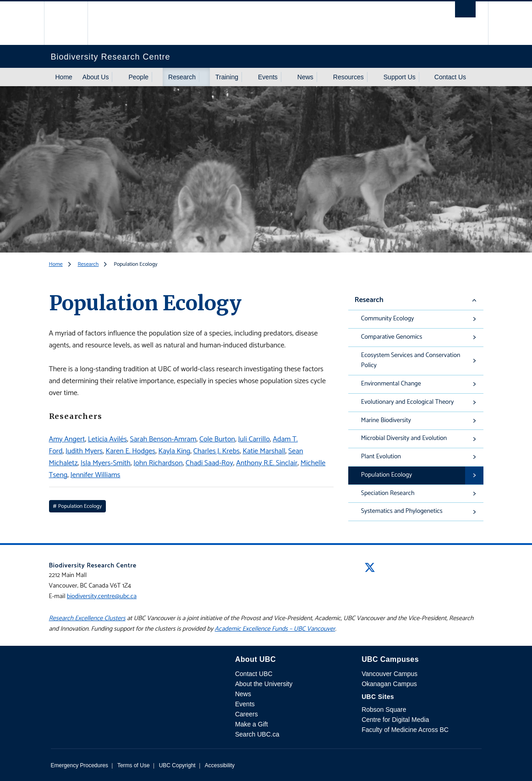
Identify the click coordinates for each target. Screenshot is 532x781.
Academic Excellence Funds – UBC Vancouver (275, 629)
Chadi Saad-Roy (209, 463)
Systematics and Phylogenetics (402, 511)
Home (64, 77)
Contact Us (450, 77)
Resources (348, 77)
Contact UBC (254, 674)
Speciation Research (388, 493)
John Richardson (158, 463)
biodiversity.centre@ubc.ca (102, 597)
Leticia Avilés (107, 439)
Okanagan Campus (389, 684)
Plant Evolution (381, 457)
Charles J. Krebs (217, 451)
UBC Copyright (177, 765)
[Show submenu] (117, 77)
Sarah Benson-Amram (163, 439)
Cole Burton (217, 439)
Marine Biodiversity (386, 421)
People (138, 77)
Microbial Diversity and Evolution (404, 438)
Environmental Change (391, 384)
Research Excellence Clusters (87, 619)
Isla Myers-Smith (106, 463)
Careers (247, 714)
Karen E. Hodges (131, 451)
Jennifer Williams (96, 475)
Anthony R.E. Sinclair (267, 463)
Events (268, 77)
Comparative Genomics (392, 337)
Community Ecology (388, 319)
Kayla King (174, 451)
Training (227, 77)
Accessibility (220, 765)
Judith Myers (84, 451)
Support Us (400, 77)
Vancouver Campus (389, 674)
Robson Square (384, 709)
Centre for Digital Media (395, 720)
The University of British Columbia (73, 23)
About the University (264, 684)
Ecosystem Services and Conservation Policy (411, 361)
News (305, 77)
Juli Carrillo (254, 439)
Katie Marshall (264, 451)
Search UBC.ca (257, 734)
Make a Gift (252, 724)
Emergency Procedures (80, 765)
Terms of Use (134, 765)
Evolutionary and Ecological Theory (407, 402)
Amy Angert (67, 439)
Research (182, 77)
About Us (96, 77)
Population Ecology (387, 475)
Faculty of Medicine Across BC (405, 730)
